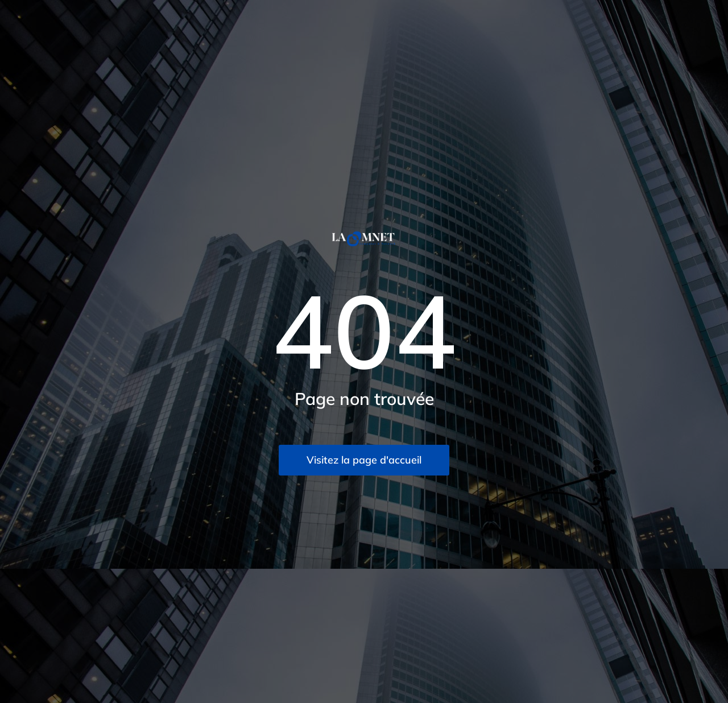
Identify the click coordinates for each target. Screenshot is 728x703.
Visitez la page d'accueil (364, 460)
